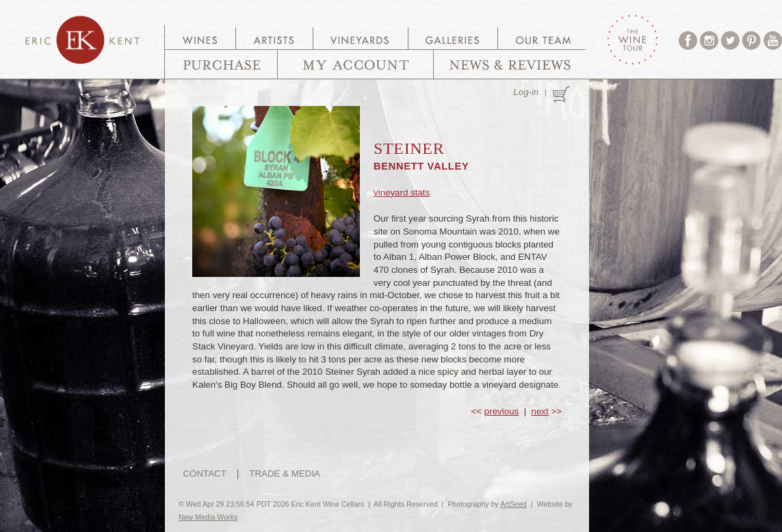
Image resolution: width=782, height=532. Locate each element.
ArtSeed (513, 504)
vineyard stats (402, 192)
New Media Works (208, 517)
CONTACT (204, 474)
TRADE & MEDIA (285, 474)
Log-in (526, 92)
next (540, 411)
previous (501, 411)
